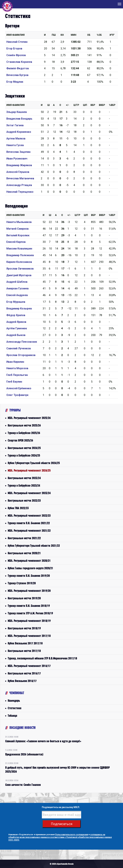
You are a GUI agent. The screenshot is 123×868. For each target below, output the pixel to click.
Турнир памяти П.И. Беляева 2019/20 (29, 576)
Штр (76, 105)
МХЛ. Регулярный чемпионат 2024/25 (29, 470)
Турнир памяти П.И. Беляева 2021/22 (29, 523)
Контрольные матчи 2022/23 (24, 501)
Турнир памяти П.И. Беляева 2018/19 (29, 606)
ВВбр (102, 105)
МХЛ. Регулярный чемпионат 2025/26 (29, 418)
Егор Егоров (14, 49)
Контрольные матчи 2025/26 (24, 425)
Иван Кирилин (15, 362)
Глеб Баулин (14, 382)
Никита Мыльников (19, 222)
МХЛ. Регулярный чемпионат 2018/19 (29, 621)
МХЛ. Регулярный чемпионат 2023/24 (29, 493)
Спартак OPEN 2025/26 (20, 440)
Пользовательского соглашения (72, 835)
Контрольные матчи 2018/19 (24, 628)
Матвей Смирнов (17, 229)
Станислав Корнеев (19, 62)
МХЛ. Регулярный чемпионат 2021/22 (29, 531)
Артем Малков (16, 139)
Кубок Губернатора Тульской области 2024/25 (34, 463)
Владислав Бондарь (19, 119)
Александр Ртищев (19, 185)
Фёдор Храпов (16, 315)
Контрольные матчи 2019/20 (24, 598)
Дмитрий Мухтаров (19, 275)
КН (62, 35)
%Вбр (112, 105)
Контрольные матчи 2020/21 (24, 553)
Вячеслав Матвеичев (20, 178)
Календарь (14, 701)
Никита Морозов (17, 368)
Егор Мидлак (15, 82)
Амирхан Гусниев (17, 288)
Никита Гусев (15, 145)
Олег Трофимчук (17, 395)
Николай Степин (17, 42)
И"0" (112, 35)
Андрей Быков (16, 335)
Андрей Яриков (16, 322)
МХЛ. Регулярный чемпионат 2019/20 (29, 591)
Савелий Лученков (19, 348)
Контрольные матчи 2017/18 (24, 651)
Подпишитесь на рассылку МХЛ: (61, 807)
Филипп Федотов (18, 68)
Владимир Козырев (19, 309)
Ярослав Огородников (21, 355)
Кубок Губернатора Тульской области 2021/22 (34, 546)
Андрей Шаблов (17, 282)
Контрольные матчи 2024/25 (24, 448)
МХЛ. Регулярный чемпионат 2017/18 (29, 636)
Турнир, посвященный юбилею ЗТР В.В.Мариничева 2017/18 (42, 658)
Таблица (12, 716)
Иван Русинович (17, 159)
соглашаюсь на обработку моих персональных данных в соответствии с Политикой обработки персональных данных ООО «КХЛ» (60, 837)
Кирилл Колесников (19, 262)
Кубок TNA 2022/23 (18, 508)
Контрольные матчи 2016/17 (24, 673)
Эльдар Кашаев (17, 112)
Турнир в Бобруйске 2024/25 (24, 455)
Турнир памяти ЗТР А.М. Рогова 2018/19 (30, 613)
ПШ (54, 35)
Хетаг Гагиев (15, 125)
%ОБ (99, 35)
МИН (74, 35)
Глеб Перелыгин (17, 375)
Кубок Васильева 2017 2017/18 (25, 643)
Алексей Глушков (18, 172)
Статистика (14, 708)
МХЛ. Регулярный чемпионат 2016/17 (29, 666)
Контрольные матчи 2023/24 (24, 478)
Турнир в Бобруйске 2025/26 (24, 433)
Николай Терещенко (20, 192)
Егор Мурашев (16, 302)
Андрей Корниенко (19, 132)
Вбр (93, 105)
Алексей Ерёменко (19, 388)
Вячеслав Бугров (17, 75)
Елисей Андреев (17, 295)
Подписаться (62, 824)
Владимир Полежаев (20, 255)
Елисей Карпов (16, 242)
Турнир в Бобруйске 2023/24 (24, 486)
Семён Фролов (16, 55)
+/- (68, 105)
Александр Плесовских (22, 342)
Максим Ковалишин (19, 249)
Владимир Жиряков (19, 165)
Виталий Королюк (18, 235)
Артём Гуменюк (17, 328)
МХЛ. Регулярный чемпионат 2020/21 (29, 561)
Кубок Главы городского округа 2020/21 (30, 568)
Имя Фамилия (15, 35)
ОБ (89, 35)
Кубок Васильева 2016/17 (22, 681)
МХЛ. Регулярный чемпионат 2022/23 (29, 516)
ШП (85, 105)
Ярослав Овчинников (20, 269)
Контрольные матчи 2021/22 (24, 538)
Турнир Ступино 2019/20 (22, 583)
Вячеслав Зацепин (18, 152)
